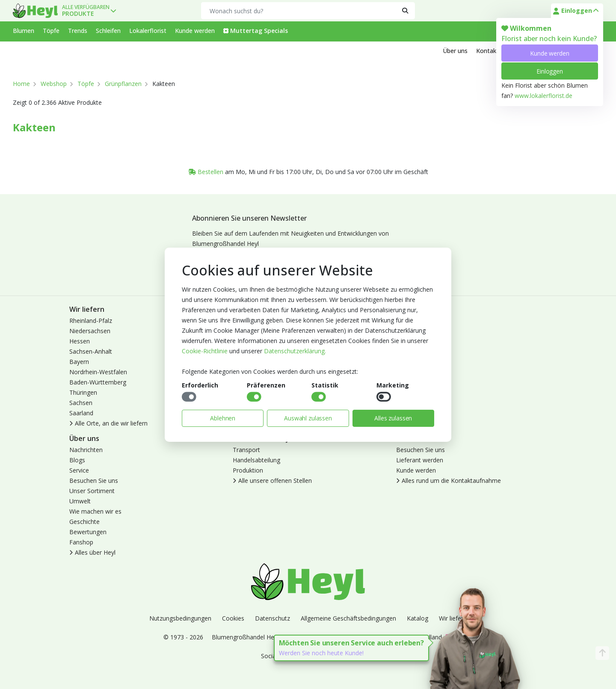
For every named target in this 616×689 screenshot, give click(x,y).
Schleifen (108, 31)
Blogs (77, 460)
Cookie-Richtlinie (205, 351)
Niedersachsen (90, 331)
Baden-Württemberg (98, 382)
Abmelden (410, 341)
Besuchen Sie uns (94, 481)
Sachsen (81, 403)
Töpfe (51, 31)
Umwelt (80, 501)
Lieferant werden (420, 460)
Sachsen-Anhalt (91, 351)
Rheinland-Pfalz (91, 321)
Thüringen (83, 392)
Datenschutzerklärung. (295, 351)
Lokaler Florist (416, 351)
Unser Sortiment (92, 491)
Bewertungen (88, 532)
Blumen (24, 31)
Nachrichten (86, 450)
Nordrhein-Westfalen (98, 372)
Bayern (79, 362)
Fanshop (81, 542)
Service (79, 470)
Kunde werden (549, 53)
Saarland (81, 413)
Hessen (80, 341)
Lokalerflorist (148, 31)
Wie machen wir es (95, 511)
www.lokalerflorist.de (543, 96)
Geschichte (84, 522)
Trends (78, 31)
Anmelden (410, 321)
